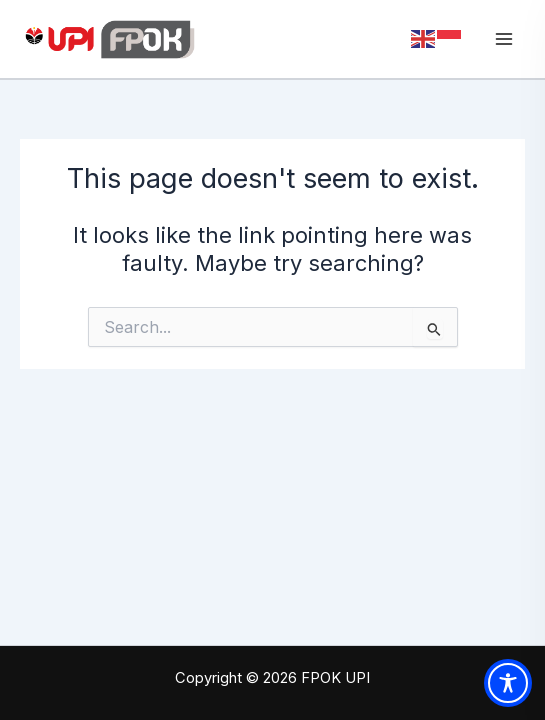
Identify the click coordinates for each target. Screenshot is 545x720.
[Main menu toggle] (504, 39)
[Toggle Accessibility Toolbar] (508, 683)
